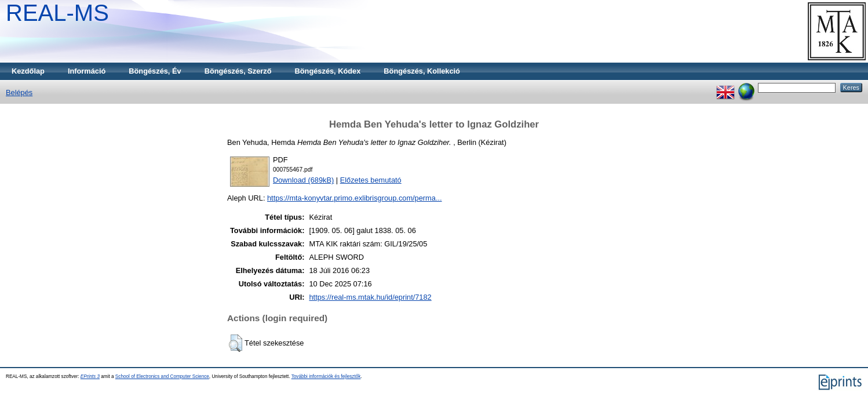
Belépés (19, 92)
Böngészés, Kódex (328, 71)
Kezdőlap (28, 71)
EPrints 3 (90, 377)
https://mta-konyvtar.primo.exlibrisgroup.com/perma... (355, 198)
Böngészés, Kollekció (422, 71)
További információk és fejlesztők (326, 377)
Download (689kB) (303, 180)
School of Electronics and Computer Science (162, 377)
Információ (87, 71)
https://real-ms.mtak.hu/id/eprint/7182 (370, 297)
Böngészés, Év (155, 71)
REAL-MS (57, 13)
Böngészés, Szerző (238, 71)
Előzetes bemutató (371, 180)
